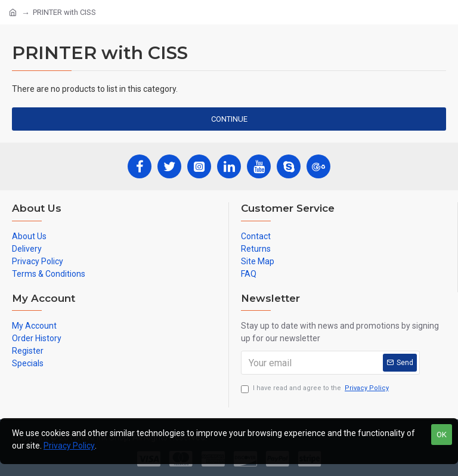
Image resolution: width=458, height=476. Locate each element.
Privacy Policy (69, 446)
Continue (229, 119)
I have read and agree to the (316, 389)
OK (442, 435)
